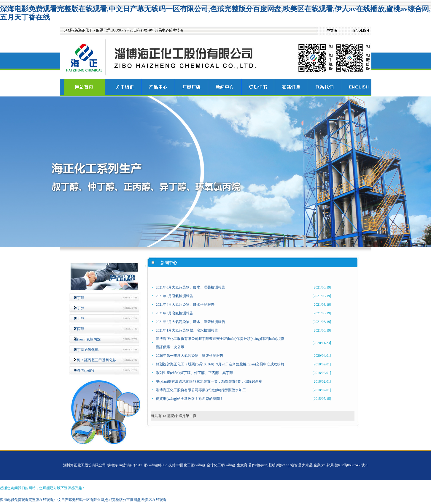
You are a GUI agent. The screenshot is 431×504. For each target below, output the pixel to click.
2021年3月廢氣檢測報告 (174, 313)
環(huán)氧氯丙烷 (87, 339)
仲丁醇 (79, 308)
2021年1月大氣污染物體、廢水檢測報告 (187, 330)
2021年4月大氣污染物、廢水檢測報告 (185, 305)
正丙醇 (79, 329)
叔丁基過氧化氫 (86, 350)
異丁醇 (79, 318)
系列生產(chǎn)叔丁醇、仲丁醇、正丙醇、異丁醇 (194, 373)
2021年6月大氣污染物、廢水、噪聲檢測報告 (190, 287)
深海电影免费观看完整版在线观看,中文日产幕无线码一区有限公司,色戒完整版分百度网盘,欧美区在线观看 (83, 500)
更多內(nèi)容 (84, 370)
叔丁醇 (79, 298)
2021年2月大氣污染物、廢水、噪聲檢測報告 (190, 322)
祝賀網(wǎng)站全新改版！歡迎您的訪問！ (190, 399)
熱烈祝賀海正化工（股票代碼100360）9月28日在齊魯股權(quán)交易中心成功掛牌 (220, 364)
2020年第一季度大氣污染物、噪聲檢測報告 (190, 356)
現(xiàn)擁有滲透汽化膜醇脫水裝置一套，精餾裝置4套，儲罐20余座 (209, 381)
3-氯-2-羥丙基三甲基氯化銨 (95, 360)
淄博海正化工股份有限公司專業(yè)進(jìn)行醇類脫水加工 (201, 390)
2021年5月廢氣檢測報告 (174, 296)
